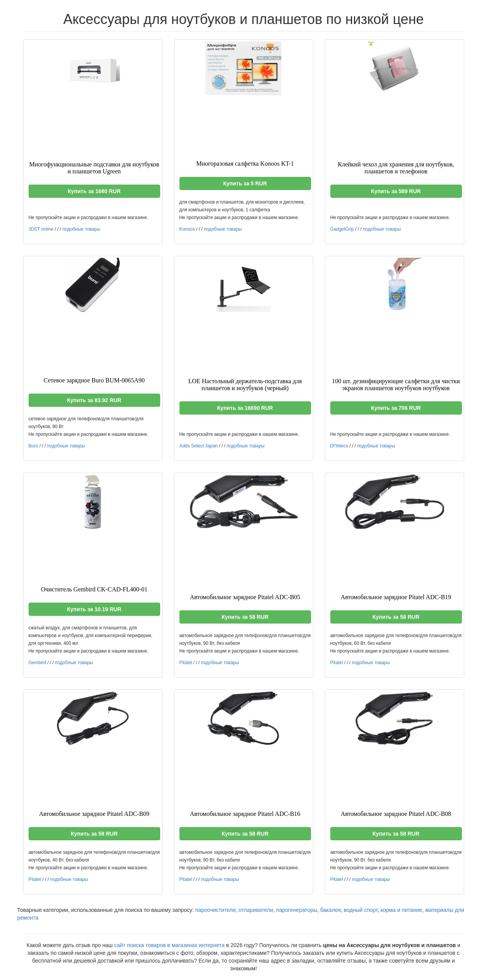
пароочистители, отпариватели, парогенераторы (256, 910)
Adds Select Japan (199, 446)
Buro (33, 446)
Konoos (187, 229)
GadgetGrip (342, 229)
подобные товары (81, 229)
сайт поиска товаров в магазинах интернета (169, 945)
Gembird (38, 663)
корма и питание (402, 910)
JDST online (41, 229)
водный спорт (361, 910)
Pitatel (186, 663)
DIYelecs (339, 446)
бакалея (331, 910)
